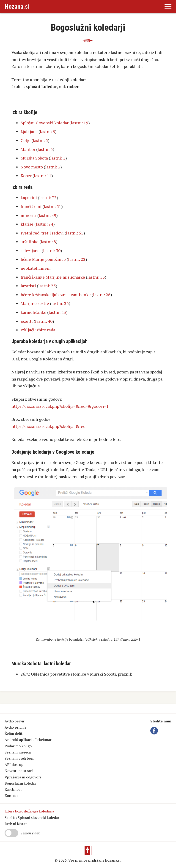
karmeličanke (33, 312)
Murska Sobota (34, 158)
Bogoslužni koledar (20, 783)
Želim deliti (14, 733)
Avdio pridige (15, 727)
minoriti (29, 215)
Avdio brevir (15, 721)
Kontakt (11, 796)
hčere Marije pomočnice (43, 259)
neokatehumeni (36, 268)
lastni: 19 (80, 123)
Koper (26, 176)
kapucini (29, 197)
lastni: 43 (57, 312)
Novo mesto (32, 167)
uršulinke (30, 242)
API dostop (14, 764)
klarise (27, 224)
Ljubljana (29, 131)
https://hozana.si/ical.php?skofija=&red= (50, 426)
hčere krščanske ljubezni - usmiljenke (56, 295)
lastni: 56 (96, 277)
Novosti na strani (19, 771)
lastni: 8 (48, 242)
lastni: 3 (47, 131)
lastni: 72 (48, 197)
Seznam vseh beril (19, 758)
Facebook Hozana (155, 731)
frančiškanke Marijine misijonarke (53, 277)
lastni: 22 (77, 259)
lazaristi (28, 286)
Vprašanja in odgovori (23, 777)
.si (17, 7)
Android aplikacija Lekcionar (28, 740)
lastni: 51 (52, 206)
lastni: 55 (75, 233)
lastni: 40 (44, 321)
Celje (26, 140)
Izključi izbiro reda (38, 330)
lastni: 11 (43, 176)
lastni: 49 (47, 215)
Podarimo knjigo (18, 746)
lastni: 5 (40, 140)
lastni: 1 (58, 158)
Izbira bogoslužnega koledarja (29, 811)
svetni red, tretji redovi (42, 233)
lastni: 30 (52, 250)
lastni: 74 (44, 224)
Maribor (28, 149)
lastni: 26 (102, 295)
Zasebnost (13, 789)
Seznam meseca (18, 752)
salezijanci (31, 250)
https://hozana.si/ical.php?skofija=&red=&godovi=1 (60, 406)
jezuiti (27, 321)
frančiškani (31, 206)
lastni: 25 (47, 286)
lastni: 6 (45, 149)
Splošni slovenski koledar (45, 123)
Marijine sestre (35, 303)
